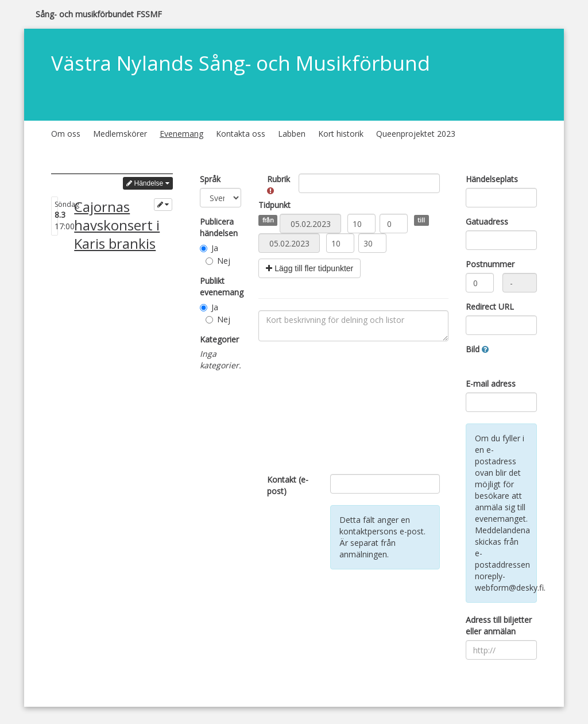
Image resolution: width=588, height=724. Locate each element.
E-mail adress (491, 384)
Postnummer (490, 264)
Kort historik (341, 134)
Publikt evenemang (221, 286)
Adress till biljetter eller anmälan (499, 625)
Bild (477, 349)
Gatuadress (487, 222)
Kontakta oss (241, 134)
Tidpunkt (274, 205)
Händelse (148, 183)
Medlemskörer (120, 134)
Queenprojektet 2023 (416, 134)
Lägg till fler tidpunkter (310, 268)
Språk (210, 179)
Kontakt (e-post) (288, 485)
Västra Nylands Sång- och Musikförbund (241, 63)
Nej (218, 261)
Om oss (66, 134)
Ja (209, 248)
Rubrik (278, 184)
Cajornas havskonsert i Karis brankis (117, 225)
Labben (292, 134)
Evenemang (181, 134)
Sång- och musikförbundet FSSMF (99, 14)
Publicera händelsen (219, 227)
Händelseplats (492, 179)
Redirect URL (490, 307)
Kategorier (219, 339)
